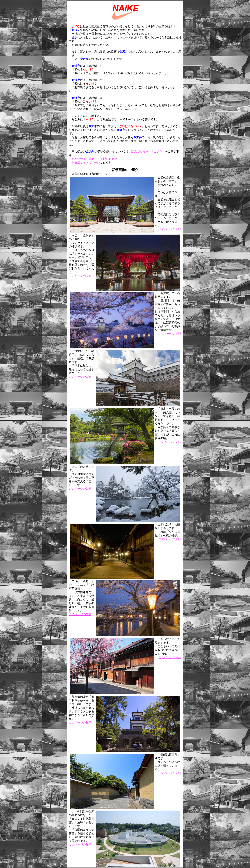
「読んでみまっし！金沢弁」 (147, 151)
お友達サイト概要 (83, 159)
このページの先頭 (170, 229)
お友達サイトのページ (86, 162)
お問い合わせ (109, 159)
